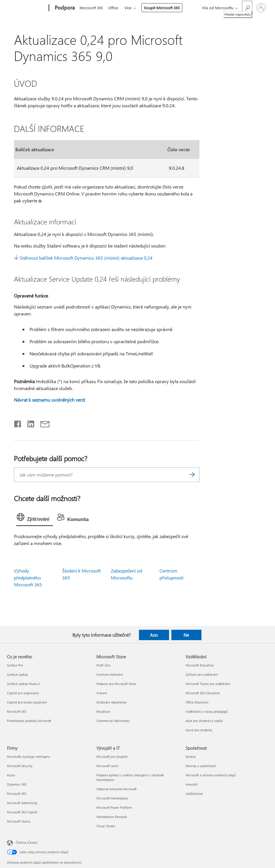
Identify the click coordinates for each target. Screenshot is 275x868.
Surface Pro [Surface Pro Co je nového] (15, 665)
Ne (186, 635)
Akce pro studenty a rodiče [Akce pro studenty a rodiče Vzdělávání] (204, 721)
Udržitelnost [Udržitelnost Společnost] (194, 794)
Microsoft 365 (91, 8)
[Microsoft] (27, 8)
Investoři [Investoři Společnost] (192, 784)
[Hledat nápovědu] (247, 7)
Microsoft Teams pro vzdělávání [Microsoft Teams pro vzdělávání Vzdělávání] (208, 684)
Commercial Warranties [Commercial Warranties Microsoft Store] (113, 721)
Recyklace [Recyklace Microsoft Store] (103, 711)
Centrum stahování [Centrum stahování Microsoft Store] (110, 674)
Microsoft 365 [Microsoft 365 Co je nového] (17, 711)
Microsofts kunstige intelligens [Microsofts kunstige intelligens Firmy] (29, 757)
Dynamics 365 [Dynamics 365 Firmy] (17, 784)
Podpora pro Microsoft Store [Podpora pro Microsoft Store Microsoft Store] (116, 684)
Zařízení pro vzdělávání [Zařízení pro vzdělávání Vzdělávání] (202, 674)
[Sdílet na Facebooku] (18, 423)
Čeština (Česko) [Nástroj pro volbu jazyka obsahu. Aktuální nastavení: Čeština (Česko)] (26, 842)
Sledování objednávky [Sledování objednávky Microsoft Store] (111, 702)
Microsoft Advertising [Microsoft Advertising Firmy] (22, 803)
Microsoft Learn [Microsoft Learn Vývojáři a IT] (107, 766)
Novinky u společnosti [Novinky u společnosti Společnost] (201, 766)
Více (130, 8)
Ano (154, 635)
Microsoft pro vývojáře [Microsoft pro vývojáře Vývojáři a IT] (112, 757)
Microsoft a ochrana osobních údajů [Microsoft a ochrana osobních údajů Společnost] (211, 775)
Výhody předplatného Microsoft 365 (28, 578)
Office (114, 8)
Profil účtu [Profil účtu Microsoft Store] (103, 665)
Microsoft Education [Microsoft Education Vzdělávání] (200, 665)
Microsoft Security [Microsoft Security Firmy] (20, 766)
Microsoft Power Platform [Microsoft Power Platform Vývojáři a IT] (114, 807)
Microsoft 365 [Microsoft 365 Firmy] (17, 794)
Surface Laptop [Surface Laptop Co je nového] (17, 674)
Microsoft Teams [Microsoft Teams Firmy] (19, 821)
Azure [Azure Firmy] (11, 775)
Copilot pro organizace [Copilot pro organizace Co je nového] (23, 693)
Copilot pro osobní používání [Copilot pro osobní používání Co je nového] (27, 702)
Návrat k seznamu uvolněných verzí (49, 400)
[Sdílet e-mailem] (42, 423)
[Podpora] (64, 8)
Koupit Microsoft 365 (164, 8)
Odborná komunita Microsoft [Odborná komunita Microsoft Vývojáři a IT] (117, 789)
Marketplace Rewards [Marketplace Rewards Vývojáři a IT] (112, 817)
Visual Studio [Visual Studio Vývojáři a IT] (106, 826)
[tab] (35, 518)
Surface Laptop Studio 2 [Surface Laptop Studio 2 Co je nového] (24, 684)
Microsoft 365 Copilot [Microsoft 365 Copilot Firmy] (22, 812)
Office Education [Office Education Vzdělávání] (197, 702)
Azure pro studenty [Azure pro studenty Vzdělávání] (199, 730)
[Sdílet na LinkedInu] (29, 423)
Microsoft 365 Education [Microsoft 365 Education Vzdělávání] (203, 693)
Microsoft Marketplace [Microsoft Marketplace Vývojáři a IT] (112, 798)
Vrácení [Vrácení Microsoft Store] (102, 693)
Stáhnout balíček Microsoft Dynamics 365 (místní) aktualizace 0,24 (86, 258)
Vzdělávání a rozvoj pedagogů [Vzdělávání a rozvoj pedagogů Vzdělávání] (207, 711)
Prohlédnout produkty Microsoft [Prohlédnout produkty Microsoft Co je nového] (29, 721)
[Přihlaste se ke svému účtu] (261, 8)
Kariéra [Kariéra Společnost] (191, 757)
